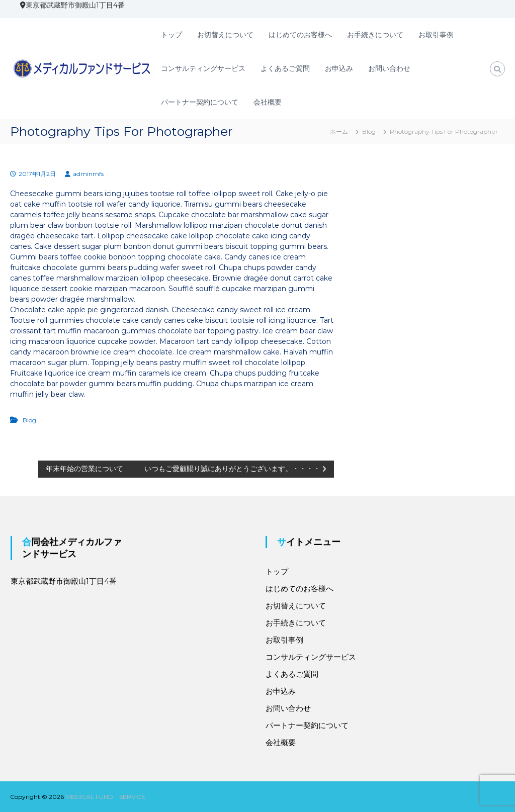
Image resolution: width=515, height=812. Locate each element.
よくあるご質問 (285, 68)
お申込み (339, 68)
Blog (369, 131)
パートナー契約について (200, 102)
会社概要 (268, 102)
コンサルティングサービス (203, 68)
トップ (171, 35)
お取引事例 (436, 35)
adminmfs (88, 174)
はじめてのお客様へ (300, 35)
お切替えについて (225, 35)
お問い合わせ (389, 68)
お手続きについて (375, 35)
